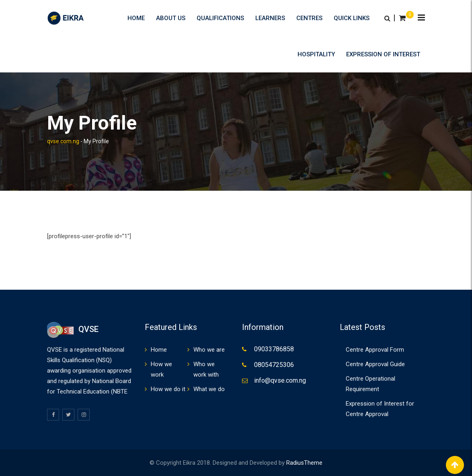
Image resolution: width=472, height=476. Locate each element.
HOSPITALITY (316, 54)
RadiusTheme (304, 463)
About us (171, 18)
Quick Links (352, 18)
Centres (309, 18)
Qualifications (220, 18)
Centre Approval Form (375, 350)
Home (136, 18)
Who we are (209, 350)
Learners (270, 18)
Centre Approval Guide (375, 364)
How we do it (168, 389)
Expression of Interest (383, 54)
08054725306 (274, 365)
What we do (209, 389)
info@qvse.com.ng (280, 380)
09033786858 (274, 349)
